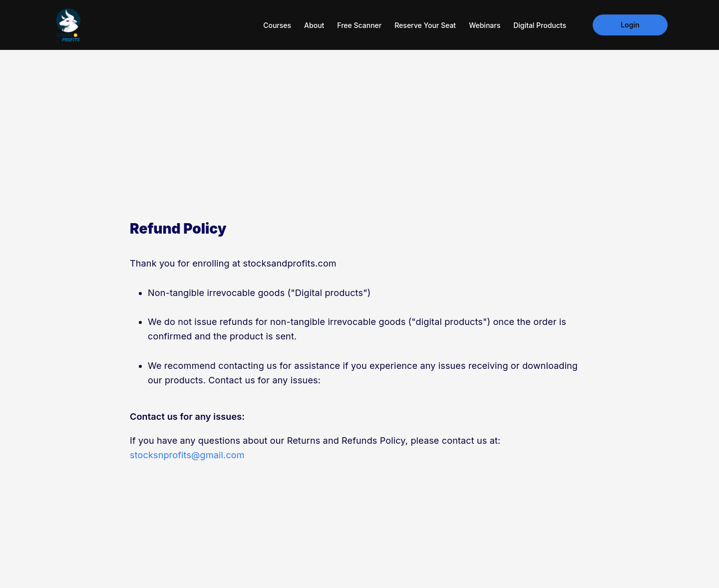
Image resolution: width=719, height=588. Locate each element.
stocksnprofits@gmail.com (187, 455)
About (314, 25)
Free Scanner (359, 25)
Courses (277, 25)
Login (630, 25)
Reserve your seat (425, 25)
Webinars (485, 25)
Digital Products (540, 25)
